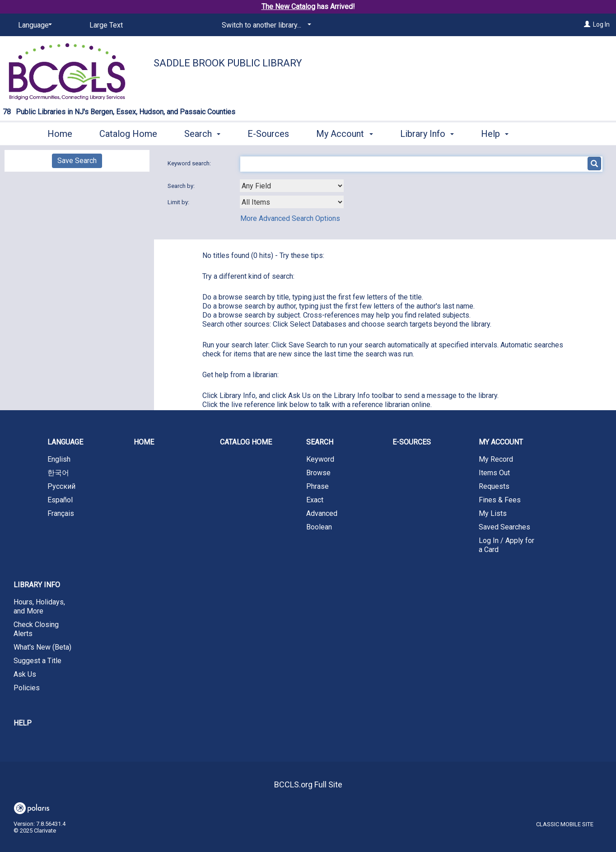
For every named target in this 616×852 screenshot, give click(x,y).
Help (23, 723)
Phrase (317, 486)
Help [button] (495, 134)
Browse (318, 473)
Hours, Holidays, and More (39, 606)
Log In (601, 24)
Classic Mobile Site (565, 824)
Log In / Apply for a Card (506, 545)
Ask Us (25, 674)
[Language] (33, 25)
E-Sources (268, 134)
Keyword (320, 459)
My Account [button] (344, 134)
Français (61, 513)
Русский (61, 486)
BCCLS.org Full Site (308, 784)
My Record (496, 459)
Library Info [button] (427, 134)
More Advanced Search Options (290, 218)
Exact (315, 500)
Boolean (319, 527)
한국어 (58, 473)
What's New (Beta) (42, 647)
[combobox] (292, 186)
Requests (494, 486)
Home (60, 134)
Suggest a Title (37, 661)
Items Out (494, 473)
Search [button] (202, 134)
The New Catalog (288, 7)
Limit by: (179, 202)
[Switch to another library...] (265, 25)
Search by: (182, 186)
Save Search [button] (77, 161)
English (59, 459)
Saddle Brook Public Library (228, 63)
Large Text (106, 25)
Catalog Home (128, 134)
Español (60, 500)
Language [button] (65, 442)
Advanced (322, 513)
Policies (27, 688)
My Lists (493, 513)
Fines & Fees (500, 500)
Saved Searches (504, 527)
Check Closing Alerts (36, 629)
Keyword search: (190, 163)
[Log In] (587, 24)
